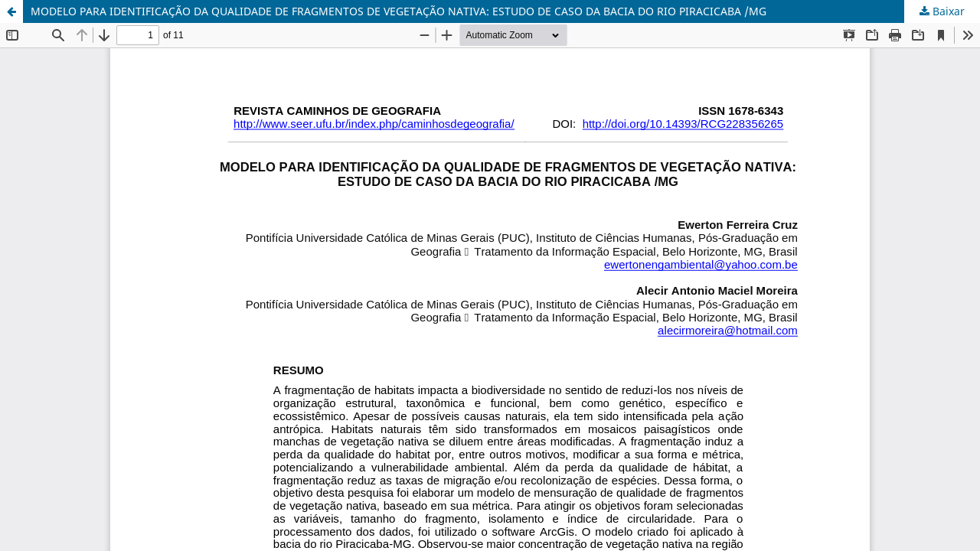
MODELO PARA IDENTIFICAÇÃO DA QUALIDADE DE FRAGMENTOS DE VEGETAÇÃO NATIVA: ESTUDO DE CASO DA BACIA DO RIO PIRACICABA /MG (399, 11)
